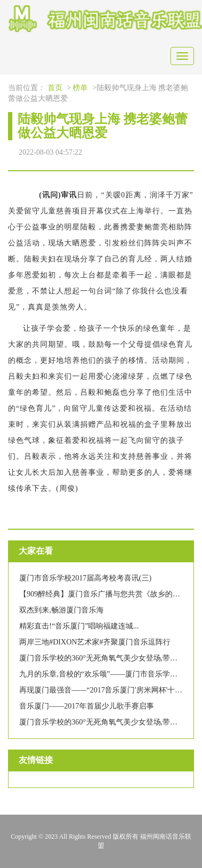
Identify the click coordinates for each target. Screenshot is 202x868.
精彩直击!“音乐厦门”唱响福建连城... (79, 626)
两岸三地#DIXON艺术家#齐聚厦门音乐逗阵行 (95, 642)
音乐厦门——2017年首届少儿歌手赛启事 (87, 706)
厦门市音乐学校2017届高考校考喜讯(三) (85, 578)
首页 (55, 88)
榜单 (80, 88)
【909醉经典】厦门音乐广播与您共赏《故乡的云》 (103, 594)
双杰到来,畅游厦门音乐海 (61, 610)
